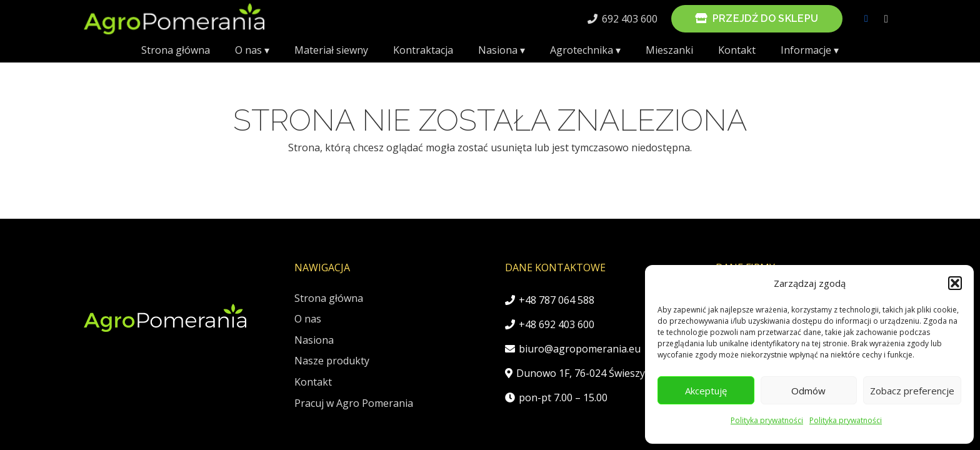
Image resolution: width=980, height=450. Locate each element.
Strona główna (329, 298)
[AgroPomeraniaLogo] (174, 19)
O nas (308, 319)
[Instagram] (886, 19)
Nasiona (314, 340)
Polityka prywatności (767, 420)
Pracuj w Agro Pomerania (354, 403)
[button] (955, 283)
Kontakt (313, 382)
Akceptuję (706, 391)
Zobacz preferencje (912, 391)
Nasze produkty (332, 361)
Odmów (808, 391)
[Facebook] (866, 19)
